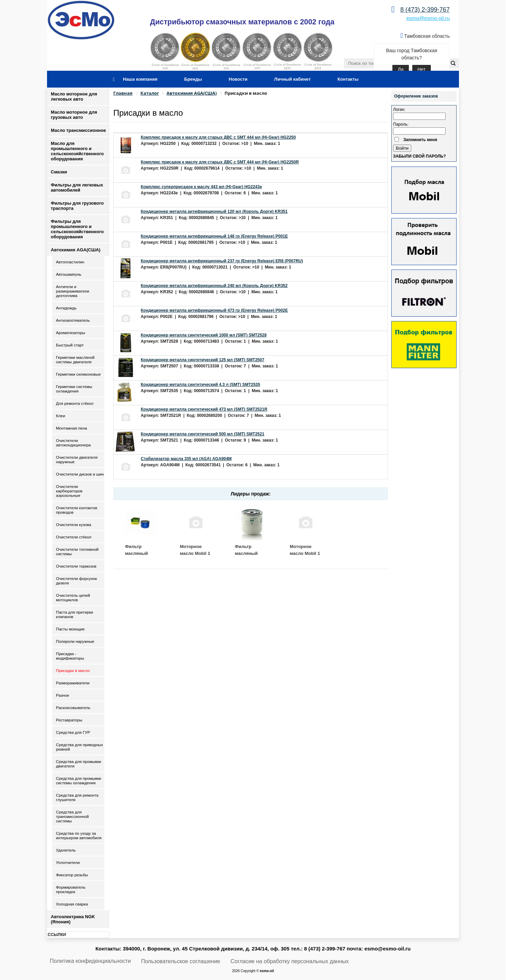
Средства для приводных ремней (79, 747)
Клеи (61, 416)
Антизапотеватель (73, 320)
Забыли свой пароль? (419, 156)
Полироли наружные (75, 641)
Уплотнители (68, 862)
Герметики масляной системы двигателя (75, 360)
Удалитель (66, 850)
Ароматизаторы (71, 333)
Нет (422, 69)
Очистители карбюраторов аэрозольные (69, 491)
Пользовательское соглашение (181, 961)
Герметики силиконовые (78, 374)
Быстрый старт (70, 345)
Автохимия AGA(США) (76, 250)
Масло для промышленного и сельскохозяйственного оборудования (77, 151)
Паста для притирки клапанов (74, 614)
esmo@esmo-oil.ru (428, 18)
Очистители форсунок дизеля (76, 581)
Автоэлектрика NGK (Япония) (73, 919)
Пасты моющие (70, 629)
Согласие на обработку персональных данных (290, 961)
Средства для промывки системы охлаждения (79, 780)
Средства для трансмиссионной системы (72, 816)
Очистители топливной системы (77, 551)
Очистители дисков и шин (80, 474)
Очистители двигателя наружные (77, 459)
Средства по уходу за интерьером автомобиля (79, 835)
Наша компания (140, 79)
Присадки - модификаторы (70, 656)
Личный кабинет (292, 79)
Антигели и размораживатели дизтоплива (73, 291)
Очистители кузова (73, 525)
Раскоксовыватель (73, 708)
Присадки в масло (73, 670)
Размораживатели (73, 683)
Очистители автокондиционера (73, 443)
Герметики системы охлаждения (74, 389)
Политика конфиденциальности (90, 961)
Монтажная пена (71, 428)
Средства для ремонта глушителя (77, 797)
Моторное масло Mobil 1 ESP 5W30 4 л (195, 553)
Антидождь (66, 308)
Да (400, 69)
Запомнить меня (420, 140)
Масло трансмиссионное (78, 130)
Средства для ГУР (73, 732)
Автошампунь (69, 274)
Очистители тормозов (76, 566)
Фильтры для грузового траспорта (77, 206)
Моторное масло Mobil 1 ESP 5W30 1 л (305, 553)
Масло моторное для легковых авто (74, 96)
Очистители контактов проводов (77, 510)
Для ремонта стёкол (75, 403)
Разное (63, 695)
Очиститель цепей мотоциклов (73, 597)
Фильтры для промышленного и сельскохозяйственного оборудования (77, 229)
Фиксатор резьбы (72, 875)
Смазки (59, 172)
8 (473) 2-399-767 (425, 10)
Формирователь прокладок (71, 889)
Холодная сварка (72, 904)
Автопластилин (70, 262)
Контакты (348, 79)
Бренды (193, 79)
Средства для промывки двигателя (79, 764)
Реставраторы (69, 720)
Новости (238, 79)
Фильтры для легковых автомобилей (77, 187)
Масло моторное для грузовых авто (74, 115)
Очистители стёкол (74, 537)
